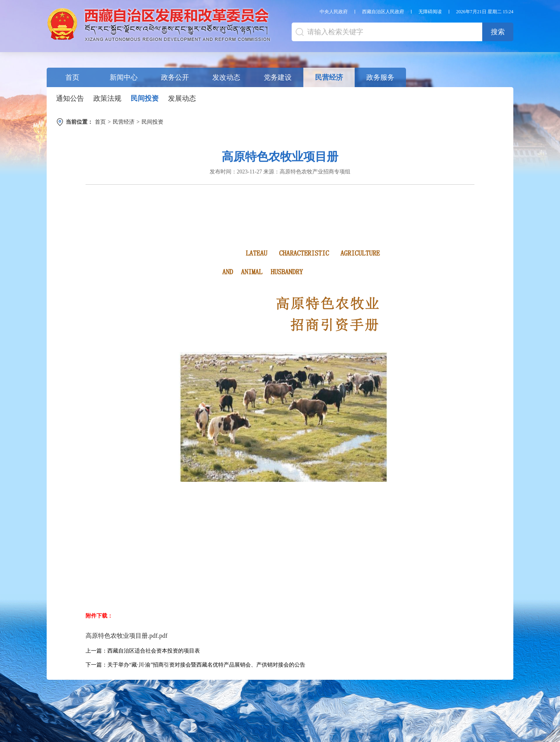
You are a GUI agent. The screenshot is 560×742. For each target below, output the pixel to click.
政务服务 (380, 77)
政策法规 (107, 98)
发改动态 (226, 77)
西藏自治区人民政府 (383, 12)
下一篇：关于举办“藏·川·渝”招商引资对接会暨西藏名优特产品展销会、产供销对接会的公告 (195, 665)
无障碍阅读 (430, 12)
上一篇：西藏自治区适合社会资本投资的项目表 (143, 651)
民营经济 (329, 77)
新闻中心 (124, 77)
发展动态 (182, 98)
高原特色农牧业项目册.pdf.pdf (127, 636)
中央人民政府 (334, 12)
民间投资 (145, 98)
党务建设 (278, 77)
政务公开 (175, 77)
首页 (72, 77)
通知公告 (70, 98)
